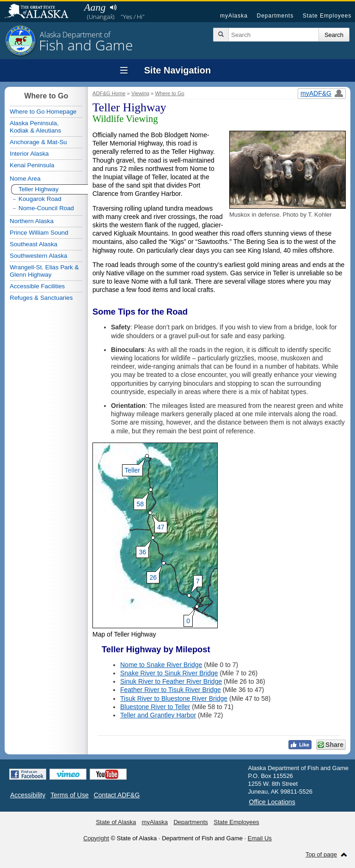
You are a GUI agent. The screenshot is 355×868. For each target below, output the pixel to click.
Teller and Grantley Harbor (158, 715)
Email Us (260, 838)
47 (159, 527)
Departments (275, 16)
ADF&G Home (109, 93)
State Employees (327, 16)
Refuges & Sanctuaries (41, 298)
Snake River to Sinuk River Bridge (169, 673)
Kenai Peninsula (32, 165)
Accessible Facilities (37, 286)
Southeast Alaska (34, 244)
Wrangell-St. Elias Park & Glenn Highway (44, 271)
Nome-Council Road (46, 208)
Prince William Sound (39, 233)
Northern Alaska (32, 221)
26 (152, 577)
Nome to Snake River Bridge (161, 665)
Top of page (321, 854)
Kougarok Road (40, 199)
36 (141, 552)
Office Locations (272, 802)
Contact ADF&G (117, 795)
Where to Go (169, 93)
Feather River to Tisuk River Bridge (171, 690)
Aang (95, 7)
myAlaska (234, 16)
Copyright (96, 838)
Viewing (140, 93)
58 (139, 504)
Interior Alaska (29, 154)
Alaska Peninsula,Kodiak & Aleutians (35, 127)
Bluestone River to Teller (155, 707)
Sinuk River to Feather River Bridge (171, 681)
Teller (132, 470)
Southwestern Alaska (38, 256)
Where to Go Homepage (43, 112)
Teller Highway (39, 189)
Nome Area (25, 179)
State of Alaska (41, 12)
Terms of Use (69, 795)
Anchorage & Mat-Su (38, 142)
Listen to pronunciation (113, 7)
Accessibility (28, 795)
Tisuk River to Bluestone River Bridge (174, 698)
